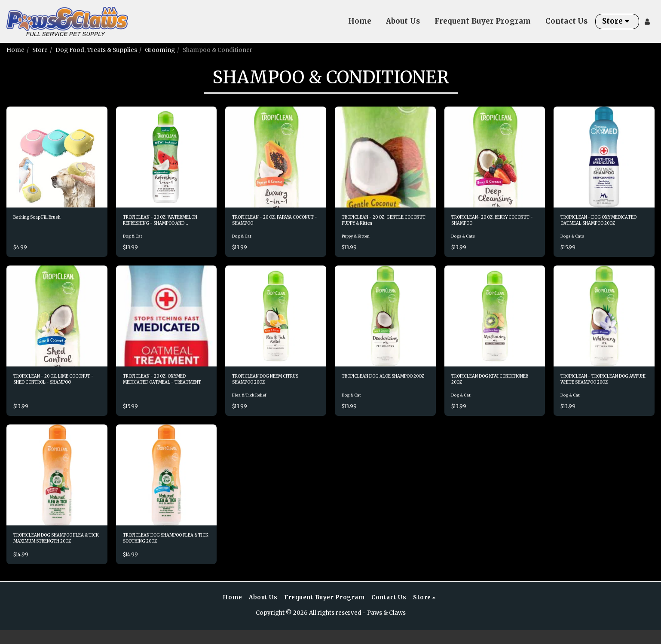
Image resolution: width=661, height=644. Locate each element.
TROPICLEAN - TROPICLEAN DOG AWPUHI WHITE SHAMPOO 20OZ (602, 387)
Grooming (160, 50)
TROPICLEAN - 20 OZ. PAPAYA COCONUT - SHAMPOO (274, 223)
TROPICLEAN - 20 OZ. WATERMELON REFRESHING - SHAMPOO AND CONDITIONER (165, 223)
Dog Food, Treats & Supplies (96, 50)
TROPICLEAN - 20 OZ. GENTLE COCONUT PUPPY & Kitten (383, 223)
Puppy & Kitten (359, 241)
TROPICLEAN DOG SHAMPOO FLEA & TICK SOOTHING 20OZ (166, 550)
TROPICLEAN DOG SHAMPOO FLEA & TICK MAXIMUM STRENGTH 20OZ (56, 550)
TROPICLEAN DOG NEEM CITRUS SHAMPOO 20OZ (268, 386)
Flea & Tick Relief (252, 404)
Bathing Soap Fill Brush (47, 218)
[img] (57, 157)
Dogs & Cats (466, 241)
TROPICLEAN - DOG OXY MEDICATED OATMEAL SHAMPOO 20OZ (596, 223)
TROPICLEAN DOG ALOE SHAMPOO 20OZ (377, 386)
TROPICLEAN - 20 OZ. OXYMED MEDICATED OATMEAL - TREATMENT (159, 387)
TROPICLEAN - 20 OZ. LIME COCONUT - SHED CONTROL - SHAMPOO (57, 387)
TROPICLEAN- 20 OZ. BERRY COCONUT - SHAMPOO (492, 223)
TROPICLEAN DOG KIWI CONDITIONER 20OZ (486, 386)
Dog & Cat (135, 241)
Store (40, 50)
